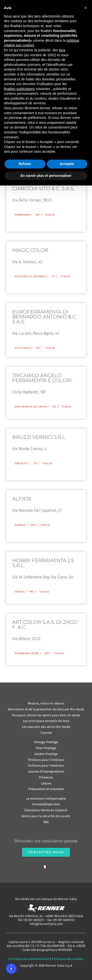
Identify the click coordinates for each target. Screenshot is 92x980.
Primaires (46, 777)
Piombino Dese (27, 653)
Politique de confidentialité (29, 959)
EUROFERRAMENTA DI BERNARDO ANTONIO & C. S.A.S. (45, 317)
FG (54, 407)
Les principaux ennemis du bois (46, 721)
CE (38, 348)
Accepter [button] (67, 164)
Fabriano (22, 215)
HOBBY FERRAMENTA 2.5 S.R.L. (43, 563)
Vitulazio (23, 348)
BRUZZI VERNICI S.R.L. (39, 437)
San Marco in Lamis (31, 407)
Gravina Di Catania (30, 276)
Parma (20, 525)
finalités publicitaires (19, 89)
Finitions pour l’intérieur (46, 760)
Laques (46, 783)
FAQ (46, 822)
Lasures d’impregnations (46, 771)
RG (32, 592)
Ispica (20, 592)
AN (38, 215)
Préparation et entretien (46, 789)
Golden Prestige (46, 754)
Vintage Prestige (46, 742)
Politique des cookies (68, 959)
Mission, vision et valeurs (46, 703)
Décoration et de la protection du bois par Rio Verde (46, 709)
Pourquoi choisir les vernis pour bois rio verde (46, 715)
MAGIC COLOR (30, 250)
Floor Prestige (46, 748)
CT (53, 276)
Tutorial (46, 733)
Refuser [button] (25, 164)
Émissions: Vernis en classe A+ (46, 810)
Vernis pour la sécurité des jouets (46, 816)
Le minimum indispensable (46, 799)
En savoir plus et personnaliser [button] (46, 176)
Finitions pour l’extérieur (46, 766)
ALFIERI (22, 499)
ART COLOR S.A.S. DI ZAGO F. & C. (45, 625)
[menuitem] (46, 865)
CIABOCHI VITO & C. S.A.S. (43, 188)
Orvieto (21, 463)
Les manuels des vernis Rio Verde (46, 727)
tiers (62, 50)
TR (35, 463)
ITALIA (50, 215)
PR (33, 525)
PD (47, 653)
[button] (86, 8)
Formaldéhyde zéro (46, 804)
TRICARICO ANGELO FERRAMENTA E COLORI (42, 378)
